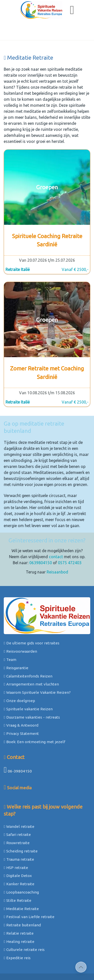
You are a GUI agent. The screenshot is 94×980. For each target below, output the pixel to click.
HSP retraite (16, 848)
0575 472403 (70, 543)
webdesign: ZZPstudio (62, 969)
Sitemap (20, 969)
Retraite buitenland (22, 905)
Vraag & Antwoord (21, 705)
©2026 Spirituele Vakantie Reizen (46, 964)
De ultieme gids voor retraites (32, 623)
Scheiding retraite (21, 831)
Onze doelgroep (19, 681)
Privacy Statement (21, 713)
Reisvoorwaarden (20, 631)
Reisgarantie (16, 648)
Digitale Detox (18, 856)
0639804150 (41, 543)
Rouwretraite (17, 823)
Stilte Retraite (18, 880)
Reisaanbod (57, 552)
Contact (14, 737)
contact (56, 537)
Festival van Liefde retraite (29, 897)
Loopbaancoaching (21, 872)
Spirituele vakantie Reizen (28, 689)
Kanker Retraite (19, 864)
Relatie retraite (19, 913)
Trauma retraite (19, 839)
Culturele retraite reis (24, 929)
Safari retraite (17, 814)
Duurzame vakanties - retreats (32, 697)
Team (10, 640)
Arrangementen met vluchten (31, 664)
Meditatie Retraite (21, 889)
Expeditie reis (17, 938)
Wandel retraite (19, 806)
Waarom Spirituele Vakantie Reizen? (37, 672)
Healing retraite (19, 921)
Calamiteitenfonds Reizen (28, 656)
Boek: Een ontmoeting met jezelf (34, 722)
